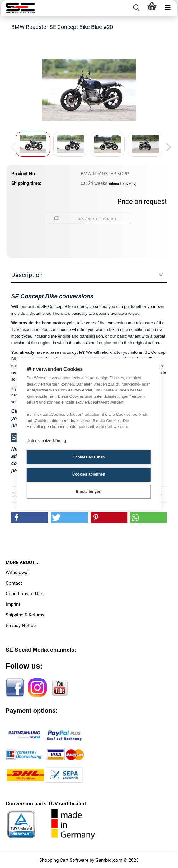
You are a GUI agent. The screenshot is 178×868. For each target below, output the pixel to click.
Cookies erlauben (89, 457)
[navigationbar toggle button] (167, 8)
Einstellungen (89, 492)
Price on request (142, 201)
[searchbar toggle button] (136, 8)
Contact (14, 583)
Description (27, 275)
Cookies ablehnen (89, 474)
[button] (167, 147)
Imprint (13, 604)
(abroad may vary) (123, 184)
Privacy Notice (21, 626)
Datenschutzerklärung (46, 441)
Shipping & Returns (25, 615)
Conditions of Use (24, 594)
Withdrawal (17, 573)
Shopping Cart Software (64, 860)
